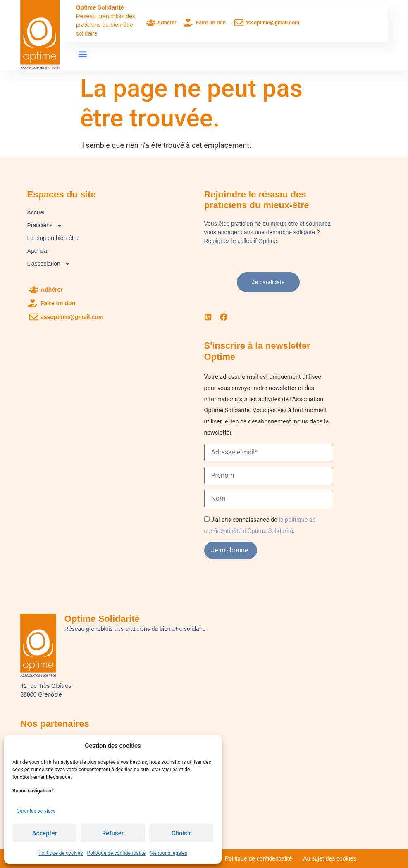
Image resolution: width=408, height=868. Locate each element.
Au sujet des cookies (329, 858)
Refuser (113, 833)
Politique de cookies (61, 853)
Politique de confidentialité (116, 853)
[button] (83, 54)
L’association (49, 264)
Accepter (44, 833)
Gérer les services (36, 811)
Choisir (181, 833)
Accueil (37, 212)
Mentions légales (168, 853)
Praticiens (45, 225)
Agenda (37, 251)
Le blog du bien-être (53, 238)
